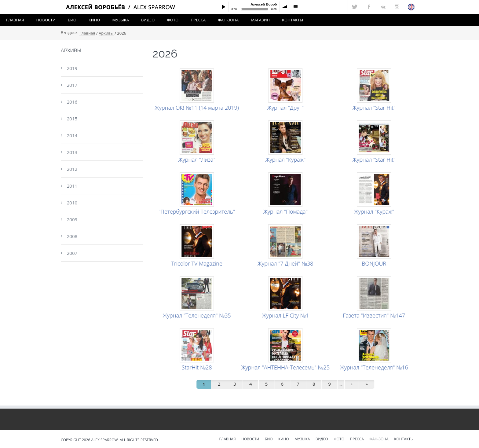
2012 (71, 169)
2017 (71, 85)
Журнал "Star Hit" (375, 108)
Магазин (260, 20)
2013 (71, 152)
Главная (15, 20)
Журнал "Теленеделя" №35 (198, 315)
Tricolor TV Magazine (197, 263)
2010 (71, 203)
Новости (46, 20)
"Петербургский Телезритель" (198, 211)
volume (285, 7)
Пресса (198, 20)
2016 (71, 102)
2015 (71, 119)
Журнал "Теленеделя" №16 (375, 367)
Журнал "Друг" (286, 108)
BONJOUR (375, 263)
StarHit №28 (198, 367)
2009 (71, 219)
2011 (71, 186)
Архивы (106, 34)
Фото (173, 20)
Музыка (120, 20)
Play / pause (223, 7)
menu (295, 7)
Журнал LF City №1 (286, 315)
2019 (71, 68)
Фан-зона (228, 20)
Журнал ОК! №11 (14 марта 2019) (197, 108)
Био (72, 20)
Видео (148, 20)
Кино (94, 20)
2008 (71, 236)
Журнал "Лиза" (197, 160)
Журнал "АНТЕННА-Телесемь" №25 (286, 367)
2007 (71, 253)
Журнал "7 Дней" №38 (286, 263)
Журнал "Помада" (286, 211)
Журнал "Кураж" (286, 160)
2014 (71, 135)
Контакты (293, 20)
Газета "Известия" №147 (375, 315)
